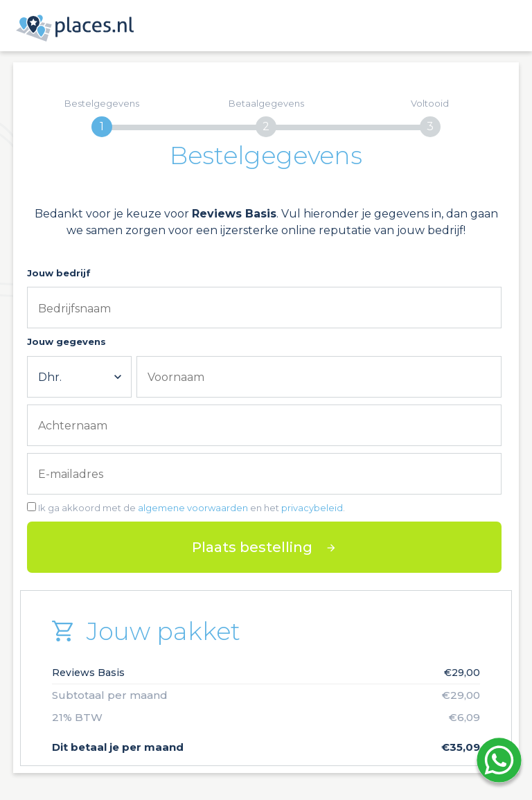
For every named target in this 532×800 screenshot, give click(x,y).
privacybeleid (312, 508)
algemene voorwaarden (193, 508)
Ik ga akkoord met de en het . (192, 508)
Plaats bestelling (252, 547)
